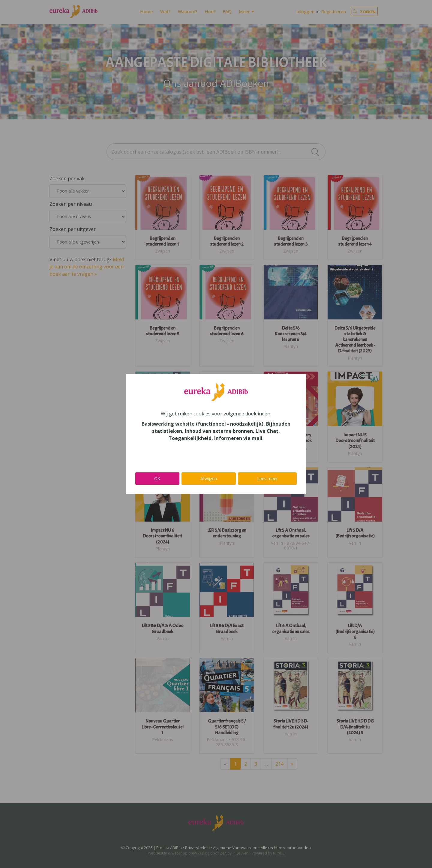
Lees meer (267, 479)
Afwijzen (209, 479)
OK (157, 479)
